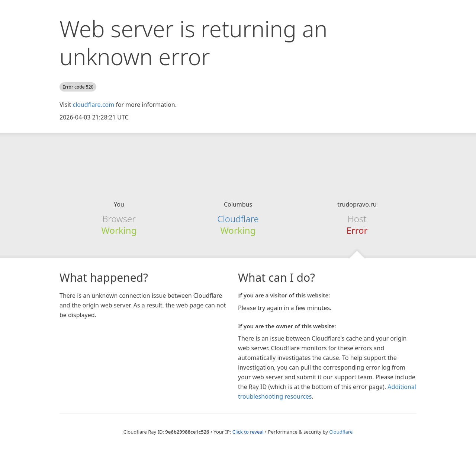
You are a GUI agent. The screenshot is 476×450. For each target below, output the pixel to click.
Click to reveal (248, 432)
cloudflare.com (93, 105)
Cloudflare (238, 219)
